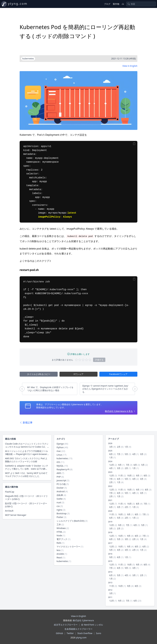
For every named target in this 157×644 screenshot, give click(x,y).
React (59, 557)
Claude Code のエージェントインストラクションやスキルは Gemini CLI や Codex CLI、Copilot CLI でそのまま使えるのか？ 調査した (27, 445)
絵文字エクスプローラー (66, 625)
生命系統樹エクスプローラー (78, 629)
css (58, 506)
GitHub (60, 633)
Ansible (60, 554)
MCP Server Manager (16, 515)
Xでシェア (78, 374)
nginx (59, 510)
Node (59, 535)
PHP (59, 477)
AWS (59, 473)
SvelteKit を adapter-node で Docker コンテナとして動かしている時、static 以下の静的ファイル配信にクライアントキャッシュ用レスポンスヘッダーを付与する (27, 467)
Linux (59, 455)
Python (60, 447)
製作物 (116, 4)
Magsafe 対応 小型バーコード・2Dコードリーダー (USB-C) (26, 498)
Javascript (61, 480)
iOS (58, 462)
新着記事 (26, 423)
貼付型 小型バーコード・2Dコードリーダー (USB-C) (26, 505)
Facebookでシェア (118, 374)
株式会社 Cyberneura (83, 620)
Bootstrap (62, 513)
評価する (99, 360)
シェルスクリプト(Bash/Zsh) (70, 521)
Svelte (60, 499)
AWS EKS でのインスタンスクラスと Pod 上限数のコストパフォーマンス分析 (26, 460)
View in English (130, 66)
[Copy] (134, 144)
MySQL (60, 466)
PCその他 (61, 484)
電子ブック (62, 539)
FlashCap (10, 492)
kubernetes (62, 458)
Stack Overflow (85, 633)
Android (61, 491)
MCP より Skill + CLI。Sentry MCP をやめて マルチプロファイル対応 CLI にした (26, 475)
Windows (61, 528)
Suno (99, 633)
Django (60, 444)
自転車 (60, 495)
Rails (59, 543)
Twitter (70, 633)
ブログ (107, 4)
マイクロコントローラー (68, 546)
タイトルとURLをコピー (39, 374)
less (58, 550)
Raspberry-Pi (63, 469)
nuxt (59, 502)
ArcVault (9, 511)
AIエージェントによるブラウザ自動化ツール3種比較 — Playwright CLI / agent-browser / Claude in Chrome (27, 453)
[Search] (129, 4)
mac (59, 451)
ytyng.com (18, 4)
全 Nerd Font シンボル (92, 625)
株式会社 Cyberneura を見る (119, 411)
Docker (60, 488)
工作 (59, 524)
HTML (59, 532)
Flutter (60, 517)
